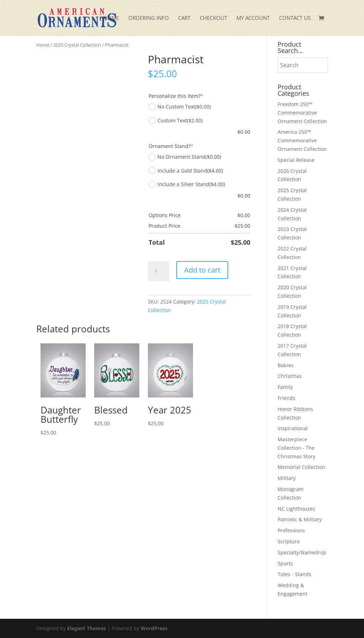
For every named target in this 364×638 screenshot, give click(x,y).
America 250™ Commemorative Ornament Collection (302, 140)
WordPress (154, 628)
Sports (285, 563)
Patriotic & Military (300, 519)
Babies (286, 365)
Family (285, 387)
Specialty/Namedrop (302, 552)
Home (111, 18)
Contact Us (295, 18)
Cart (184, 18)
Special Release (296, 160)
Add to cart (202, 270)
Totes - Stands (295, 574)
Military (287, 478)
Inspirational (293, 428)
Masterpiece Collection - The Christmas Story (296, 448)
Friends (287, 398)
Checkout (213, 18)
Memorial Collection (301, 467)
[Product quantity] (159, 271)
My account (253, 18)
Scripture (289, 541)
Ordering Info (149, 18)
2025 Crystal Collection (77, 45)
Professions (291, 530)
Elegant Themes (87, 628)
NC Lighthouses (296, 509)
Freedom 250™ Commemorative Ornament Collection (302, 113)
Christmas (290, 376)
